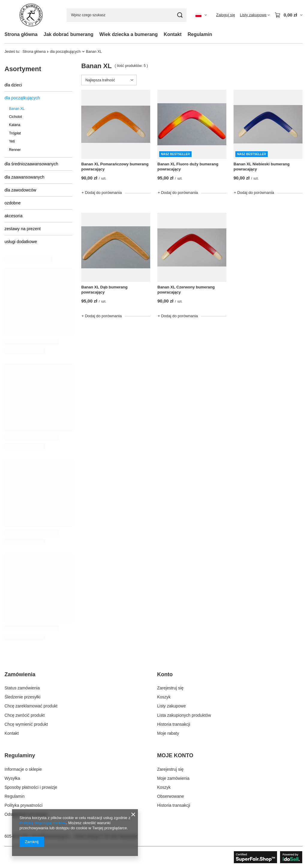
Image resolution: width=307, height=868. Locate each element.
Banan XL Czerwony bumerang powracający (186, 290)
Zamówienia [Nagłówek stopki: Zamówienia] (20, 674)
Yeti (12, 141)
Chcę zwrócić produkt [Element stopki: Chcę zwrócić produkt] (25, 715)
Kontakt (173, 34)
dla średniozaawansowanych (31, 164)
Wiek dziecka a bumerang (129, 34)
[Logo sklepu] (31, 15)
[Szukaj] (180, 15)
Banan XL (17, 109)
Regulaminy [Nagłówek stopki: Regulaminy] (20, 755)
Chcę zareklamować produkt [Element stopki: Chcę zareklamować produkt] (31, 706)
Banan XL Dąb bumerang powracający (104, 290)
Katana (15, 125)
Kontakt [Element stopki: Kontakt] (12, 733)
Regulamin (200, 34)
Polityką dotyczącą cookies (43, 823)
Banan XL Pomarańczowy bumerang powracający (115, 167)
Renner (15, 150)
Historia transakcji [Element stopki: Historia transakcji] (174, 724)
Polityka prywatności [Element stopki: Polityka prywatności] (24, 805)
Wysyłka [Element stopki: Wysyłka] (12, 778)
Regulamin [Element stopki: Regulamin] (15, 796)
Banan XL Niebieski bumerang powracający (262, 167)
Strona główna (21, 34)
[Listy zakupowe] (255, 15)
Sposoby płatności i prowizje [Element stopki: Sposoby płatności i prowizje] (31, 787)
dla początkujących (65, 52)
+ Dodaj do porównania (102, 193)
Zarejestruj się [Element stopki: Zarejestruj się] (170, 688)
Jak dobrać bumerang (68, 34)
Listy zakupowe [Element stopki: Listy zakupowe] (171, 706)
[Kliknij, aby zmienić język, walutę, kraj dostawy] (201, 15)
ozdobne (13, 203)
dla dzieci (13, 85)
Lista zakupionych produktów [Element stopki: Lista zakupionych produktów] (184, 715)
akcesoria (13, 216)
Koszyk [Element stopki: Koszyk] (164, 697)
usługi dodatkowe (21, 242)
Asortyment (23, 69)
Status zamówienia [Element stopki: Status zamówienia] (22, 688)
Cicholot (15, 117)
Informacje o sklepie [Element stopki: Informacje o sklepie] (23, 769)
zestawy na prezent (23, 229)
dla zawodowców (20, 190)
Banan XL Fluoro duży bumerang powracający (188, 167)
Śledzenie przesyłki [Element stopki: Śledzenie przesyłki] (22, 697)
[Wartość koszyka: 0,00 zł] (289, 15)
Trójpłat (15, 133)
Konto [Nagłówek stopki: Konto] (165, 674)
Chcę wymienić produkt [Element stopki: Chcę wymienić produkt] (26, 724)
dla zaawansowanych (24, 177)
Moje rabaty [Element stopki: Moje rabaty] (168, 733)
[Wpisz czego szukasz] (127, 15)
